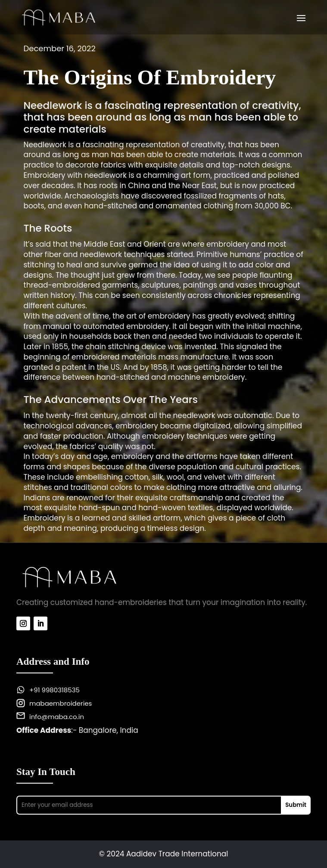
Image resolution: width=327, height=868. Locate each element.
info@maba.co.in (57, 717)
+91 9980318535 (54, 690)
